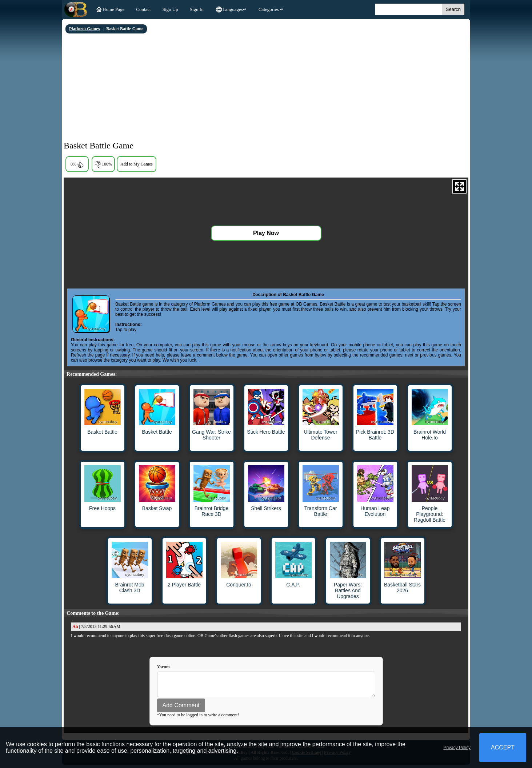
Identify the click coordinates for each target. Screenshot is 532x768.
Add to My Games (137, 164)
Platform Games (84, 29)
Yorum (163, 667)
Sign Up (170, 9)
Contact (143, 9)
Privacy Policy (457, 748)
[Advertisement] (266, 88)
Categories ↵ (271, 9)
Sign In (197, 9)
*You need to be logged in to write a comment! (198, 718)
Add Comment (181, 709)
